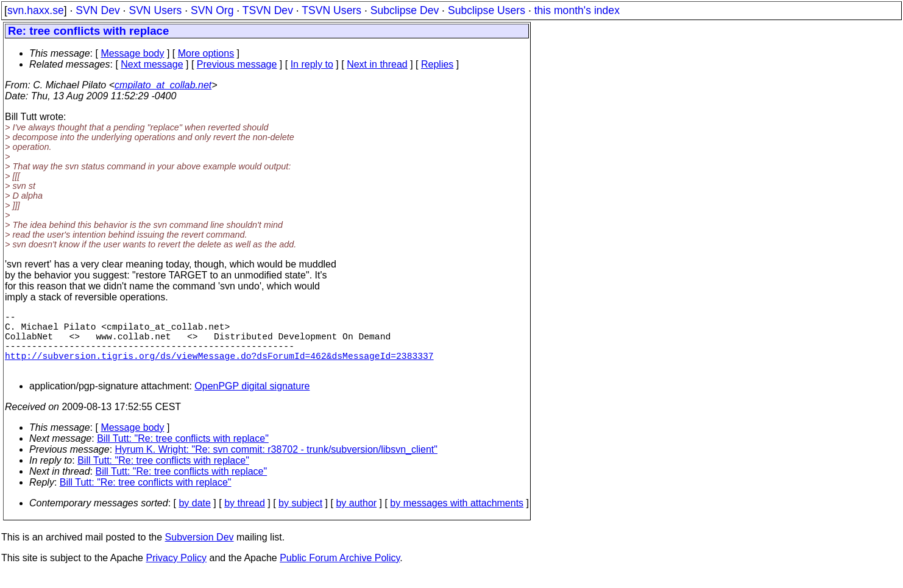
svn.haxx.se (36, 10)
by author (356, 518)
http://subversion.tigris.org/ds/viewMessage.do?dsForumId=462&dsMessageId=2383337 (219, 367)
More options (206, 53)
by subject (300, 518)
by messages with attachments (457, 518)
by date (194, 518)
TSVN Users (331, 10)
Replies (437, 64)
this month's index (577, 10)
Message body (132, 53)
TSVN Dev (268, 10)
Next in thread (377, 64)
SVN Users (155, 10)
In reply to (312, 64)
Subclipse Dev (405, 10)
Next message (152, 64)
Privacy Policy (176, 572)
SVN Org (212, 10)
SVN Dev (97, 10)
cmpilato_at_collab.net (163, 85)
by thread (245, 518)
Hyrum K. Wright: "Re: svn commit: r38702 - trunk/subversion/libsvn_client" (276, 464)
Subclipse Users (487, 10)
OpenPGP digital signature (252, 401)
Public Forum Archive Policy (340, 572)
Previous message (237, 64)
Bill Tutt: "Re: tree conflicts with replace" (183, 453)
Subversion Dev (200, 552)
